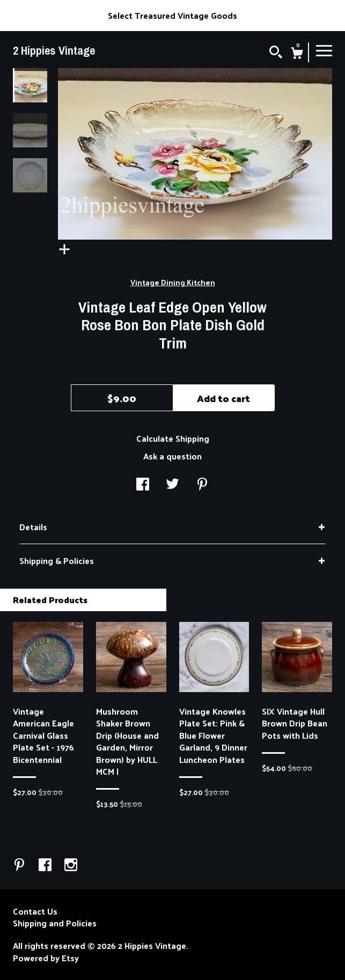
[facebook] (46, 866)
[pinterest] (20, 866)
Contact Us (35, 911)
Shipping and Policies (55, 923)
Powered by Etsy (46, 958)
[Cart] (297, 54)
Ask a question (172, 456)
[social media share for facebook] (143, 485)
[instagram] (71, 866)
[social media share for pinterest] (202, 485)
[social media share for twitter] (172, 485)
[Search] (276, 53)
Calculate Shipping (173, 438)
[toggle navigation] (324, 50)
